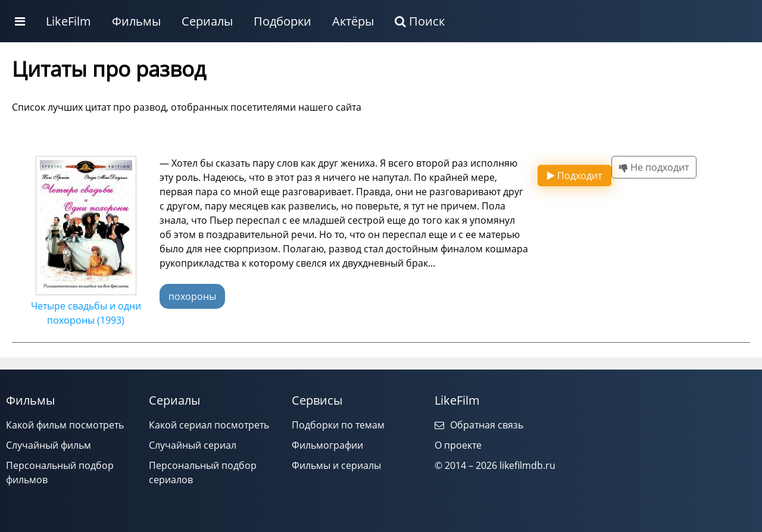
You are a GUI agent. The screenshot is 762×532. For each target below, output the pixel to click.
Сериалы (207, 21)
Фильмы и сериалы (336, 465)
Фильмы (136, 21)
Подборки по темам (338, 425)
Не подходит (654, 167)
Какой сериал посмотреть (209, 425)
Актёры (353, 21)
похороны (192, 296)
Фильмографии (327, 445)
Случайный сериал (193, 445)
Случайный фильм (49, 445)
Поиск (420, 21)
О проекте (458, 445)
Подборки (282, 21)
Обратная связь (479, 425)
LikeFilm (68, 21)
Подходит (574, 176)
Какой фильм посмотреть (65, 425)
